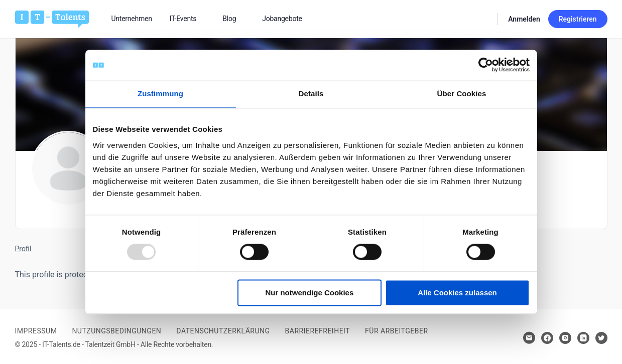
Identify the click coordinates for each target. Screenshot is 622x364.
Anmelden (524, 19)
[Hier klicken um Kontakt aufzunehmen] (529, 338)
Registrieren (578, 19)
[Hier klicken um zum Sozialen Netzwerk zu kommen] (547, 338)
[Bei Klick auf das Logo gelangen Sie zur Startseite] (52, 18)
